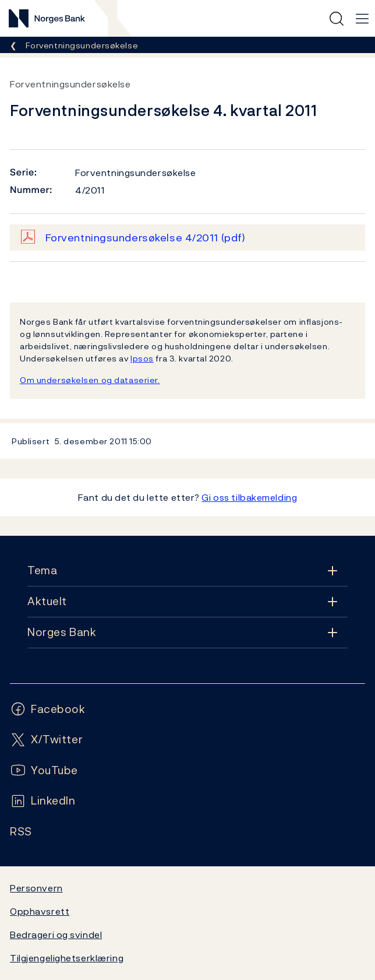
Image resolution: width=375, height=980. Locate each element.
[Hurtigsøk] (337, 19)
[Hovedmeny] (362, 19)
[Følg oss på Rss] (21, 832)
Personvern (36, 888)
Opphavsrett (40, 911)
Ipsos (142, 358)
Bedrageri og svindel (56, 935)
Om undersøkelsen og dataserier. (90, 380)
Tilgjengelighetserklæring (67, 958)
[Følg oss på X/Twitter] (46, 740)
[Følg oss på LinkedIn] (43, 801)
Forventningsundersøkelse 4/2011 (146, 238)
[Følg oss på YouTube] (44, 770)
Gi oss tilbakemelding (249, 497)
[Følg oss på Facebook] (48, 709)
